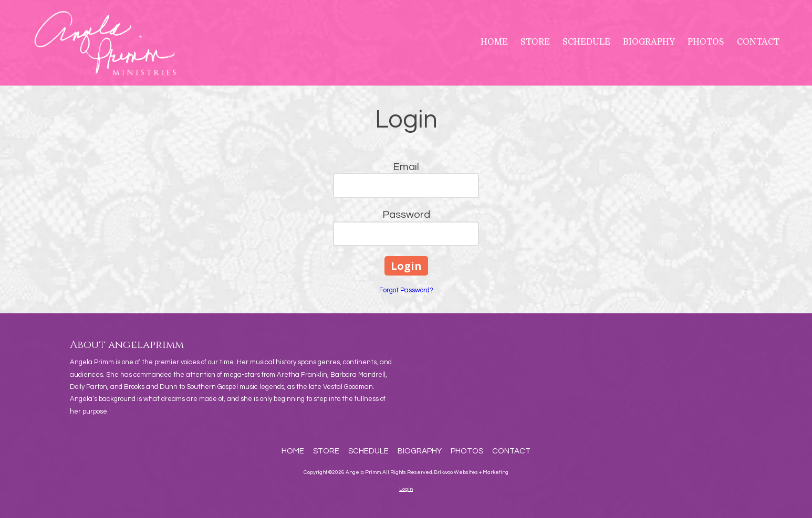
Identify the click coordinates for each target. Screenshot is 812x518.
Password (406, 215)
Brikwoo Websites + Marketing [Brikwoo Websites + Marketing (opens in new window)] (471, 472)
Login (406, 489)
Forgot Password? (406, 290)
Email (406, 167)
